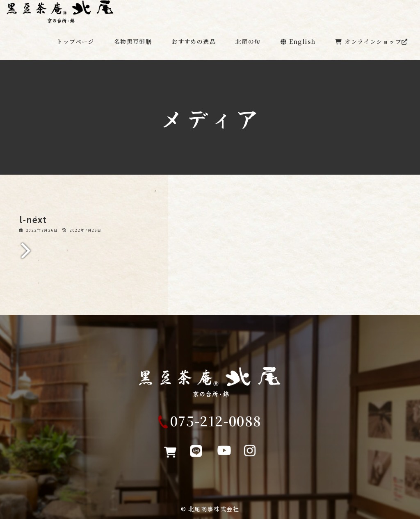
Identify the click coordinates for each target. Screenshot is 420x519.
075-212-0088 (216, 426)
